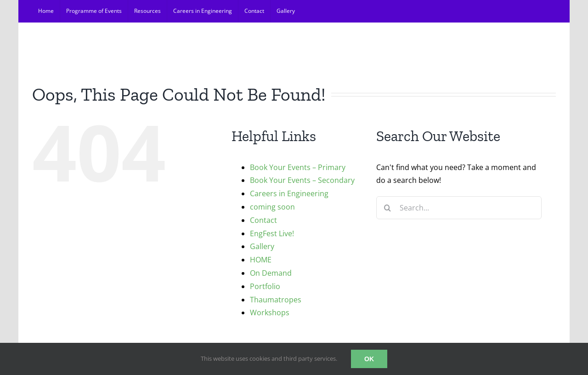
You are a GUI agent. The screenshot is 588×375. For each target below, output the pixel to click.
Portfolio (265, 286)
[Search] (388, 208)
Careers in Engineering (289, 193)
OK (369, 359)
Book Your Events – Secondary (302, 180)
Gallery (262, 246)
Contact (263, 220)
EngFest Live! (272, 233)
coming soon (272, 207)
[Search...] (459, 208)
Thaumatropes (276, 300)
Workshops (270, 312)
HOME (261, 260)
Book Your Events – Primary (298, 167)
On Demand (271, 273)
